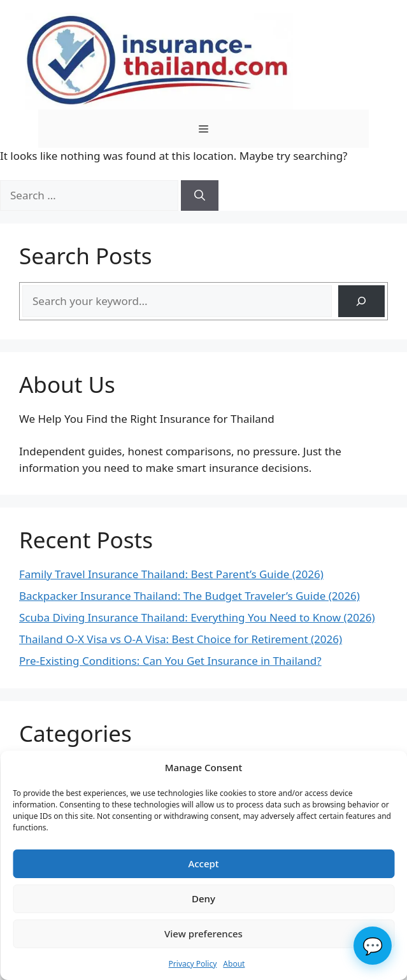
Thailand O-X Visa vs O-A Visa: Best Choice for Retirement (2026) (181, 639)
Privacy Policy (193, 964)
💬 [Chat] (373, 946)
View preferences (203, 934)
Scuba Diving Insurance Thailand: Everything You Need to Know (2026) (197, 617)
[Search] (200, 195)
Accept (203, 863)
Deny (203, 898)
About (234, 964)
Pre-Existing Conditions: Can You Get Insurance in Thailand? (170, 661)
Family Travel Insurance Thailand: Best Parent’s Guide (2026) (171, 574)
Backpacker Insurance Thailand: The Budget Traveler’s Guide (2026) (189, 596)
